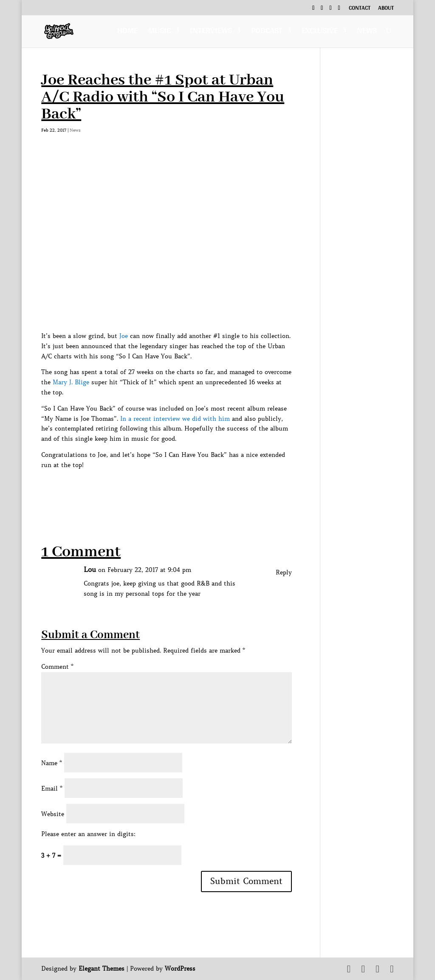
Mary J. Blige (71, 382)
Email (52, 789)
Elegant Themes (102, 969)
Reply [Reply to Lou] (284, 572)
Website (53, 814)
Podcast (267, 32)
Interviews (211, 32)
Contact (360, 9)
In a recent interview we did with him (175, 419)
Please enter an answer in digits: (88, 834)
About (386, 9)
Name (52, 763)
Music (160, 32)
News (367, 32)
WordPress (180, 969)
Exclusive (320, 32)
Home (127, 32)
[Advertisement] (196, 490)
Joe (124, 336)
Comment (57, 667)
